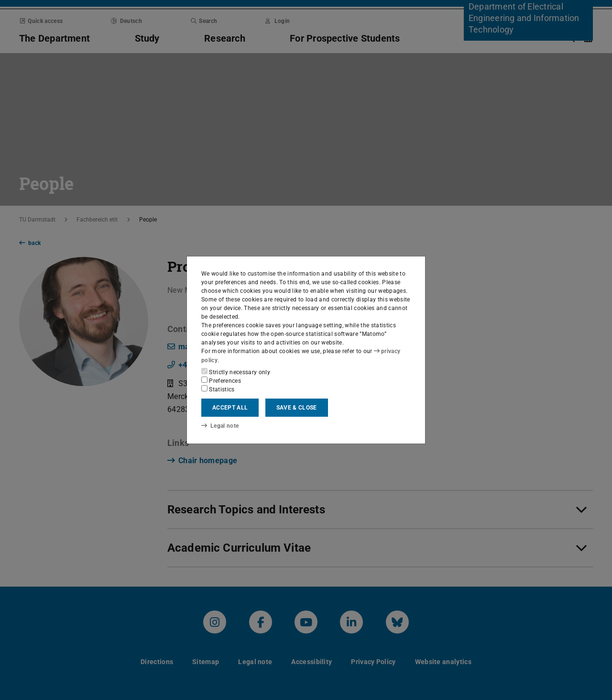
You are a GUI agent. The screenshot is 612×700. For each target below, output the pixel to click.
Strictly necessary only (236, 372)
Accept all (230, 408)
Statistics (218, 389)
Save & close (297, 408)
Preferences (221, 380)
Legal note (220, 426)
